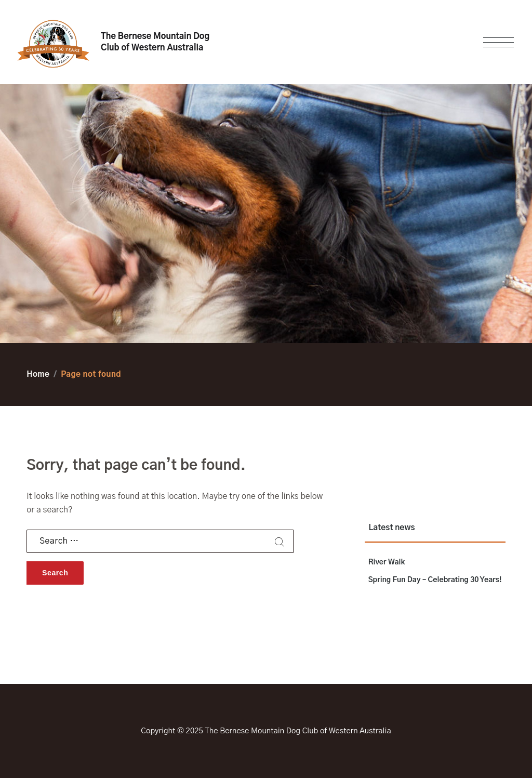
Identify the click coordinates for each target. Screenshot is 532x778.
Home (38, 374)
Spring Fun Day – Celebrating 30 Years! (435, 580)
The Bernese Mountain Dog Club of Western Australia (155, 42)
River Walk (387, 562)
